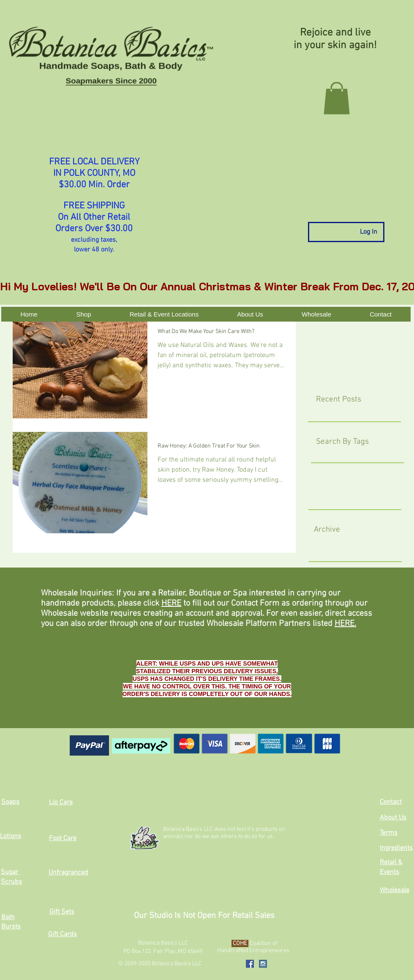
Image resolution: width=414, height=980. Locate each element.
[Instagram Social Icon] (263, 964)
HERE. (345, 624)
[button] (337, 98)
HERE (171, 603)
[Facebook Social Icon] (250, 964)
